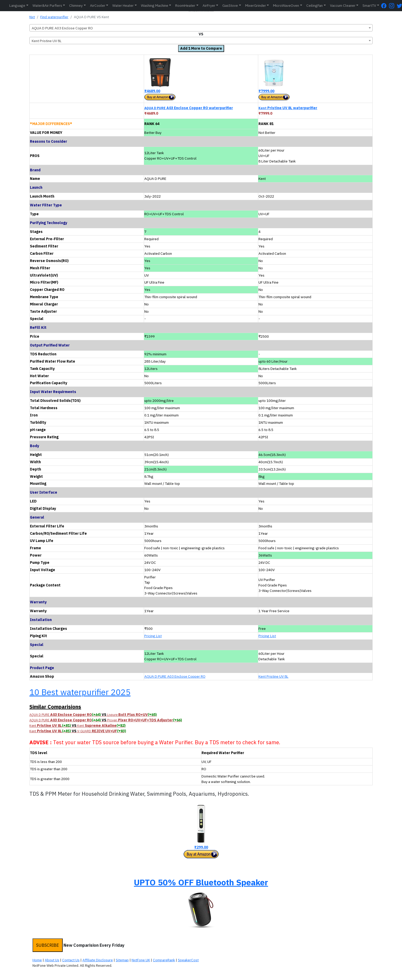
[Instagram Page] (393, 6)
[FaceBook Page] (385, 6)
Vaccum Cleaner (343, 5)
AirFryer (209, 5)
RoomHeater (185, 5)
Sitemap (122, 960)
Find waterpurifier (54, 17)
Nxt (32, 17)
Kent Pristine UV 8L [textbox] (47, 41)
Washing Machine (155, 5)
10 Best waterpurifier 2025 (80, 692)
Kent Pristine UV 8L (273, 676)
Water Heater (123, 5)
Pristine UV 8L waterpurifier (288, 108)
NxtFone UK (141, 960)
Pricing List (153, 636)
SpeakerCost (188, 960)
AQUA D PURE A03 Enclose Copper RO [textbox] (62, 28)
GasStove (230, 5)
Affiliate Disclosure (98, 960)
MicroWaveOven (286, 5)
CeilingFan (315, 5)
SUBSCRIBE (48, 945)
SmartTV (369, 5)
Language (17, 5)
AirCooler (98, 5)
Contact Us (71, 960)
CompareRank (164, 960)
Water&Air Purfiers (47, 5)
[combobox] (201, 28)
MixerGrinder (256, 5)
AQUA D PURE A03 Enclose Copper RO (175, 676)
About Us (52, 960)
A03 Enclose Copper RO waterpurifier (189, 108)
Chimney (76, 5)
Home (37, 960)
